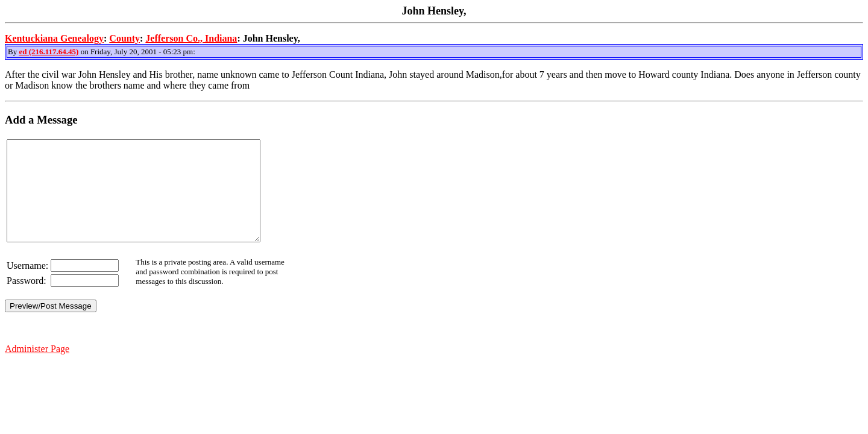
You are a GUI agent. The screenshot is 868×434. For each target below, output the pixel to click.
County (124, 38)
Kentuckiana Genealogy (54, 38)
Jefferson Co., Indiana (191, 38)
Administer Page (37, 369)
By (13, 52)
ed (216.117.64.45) (49, 52)
